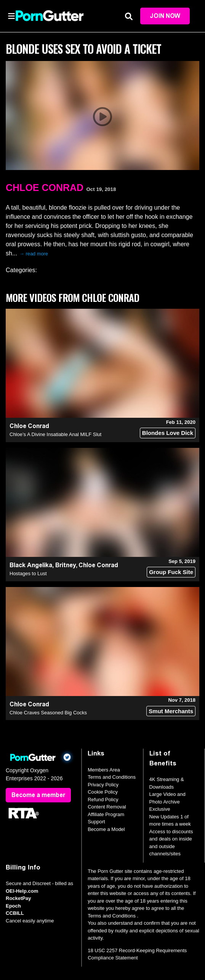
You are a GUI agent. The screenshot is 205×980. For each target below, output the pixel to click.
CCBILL (15, 913)
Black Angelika (31, 565)
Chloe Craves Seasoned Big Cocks (48, 713)
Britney (66, 565)
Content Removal (107, 807)
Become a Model (106, 829)
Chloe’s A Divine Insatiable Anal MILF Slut (55, 434)
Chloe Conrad (45, 188)
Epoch (13, 906)
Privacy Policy (103, 785)
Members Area (104, 770)
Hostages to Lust (28, 573)
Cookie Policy (103, 792)
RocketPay (18, 898)
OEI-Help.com (22, 891)
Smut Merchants (171, 711)
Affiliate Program (106, 814)
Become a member (38, 795)
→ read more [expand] (34, 254)
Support (96, 822)
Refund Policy (103, 800)
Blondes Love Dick (168, 433)
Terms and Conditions (112, 777)
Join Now (165, 16)
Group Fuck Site (171, 572)
